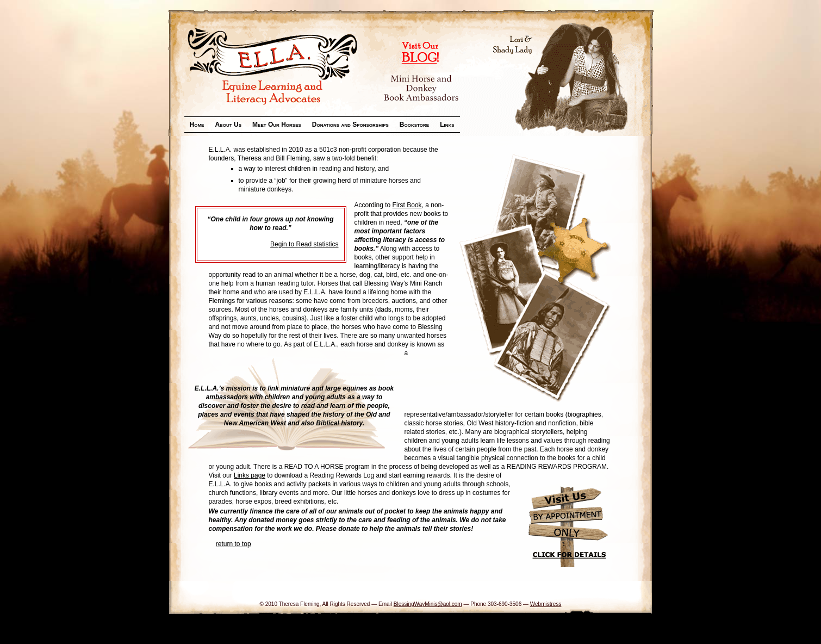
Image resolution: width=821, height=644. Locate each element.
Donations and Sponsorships (350, 125)
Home (197, 125)
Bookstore (414, 125)
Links (447, 125)
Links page (250, 475)
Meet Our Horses (277, 125)
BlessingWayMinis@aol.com (428, 604)
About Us (228, 125)
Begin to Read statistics (304, 244)
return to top (234, 544)
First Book (407, 205)
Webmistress (546, 604)
